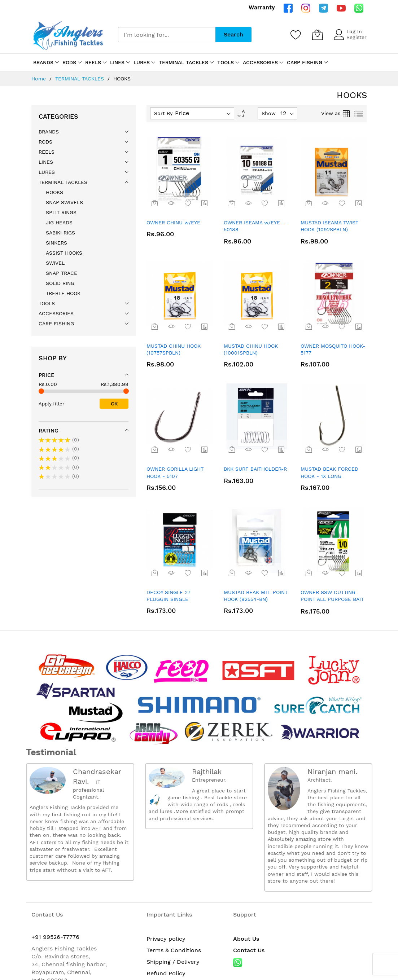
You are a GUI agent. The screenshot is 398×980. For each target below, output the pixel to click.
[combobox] (167, 35)
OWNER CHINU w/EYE (173, 223)
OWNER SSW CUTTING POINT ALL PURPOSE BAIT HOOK (332, 599)
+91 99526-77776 (55, 847)
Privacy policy (166, 849)
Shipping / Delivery (173, 872)
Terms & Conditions (174, 860)
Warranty (262, 8)
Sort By (163, 113)
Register (357, 37)
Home (40, 79)
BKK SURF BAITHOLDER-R (255, 469)
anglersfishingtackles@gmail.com (78, 898)
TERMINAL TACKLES (80, 79)
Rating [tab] (49, 431)
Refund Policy (166, 884)
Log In (354, 31)
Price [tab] (47, 375)
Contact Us (249, 860)
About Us (246, 849)
